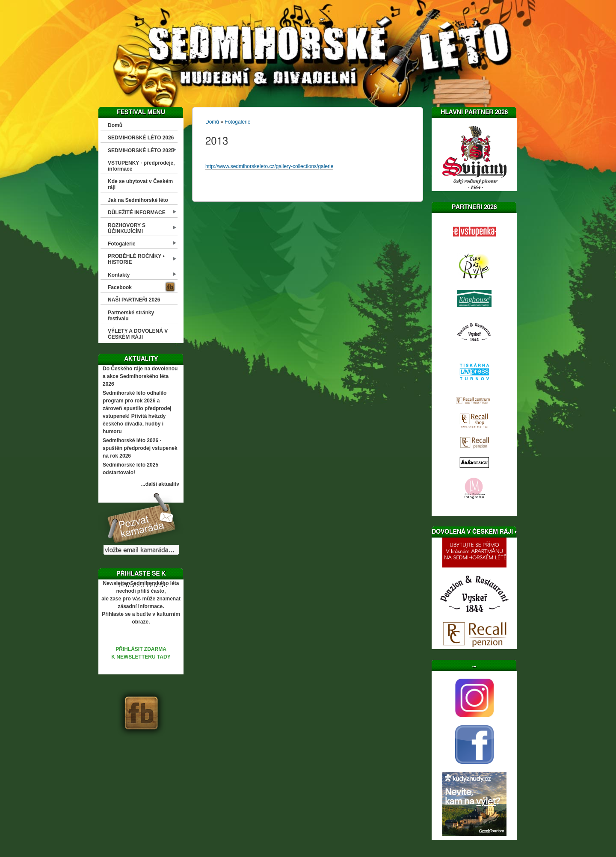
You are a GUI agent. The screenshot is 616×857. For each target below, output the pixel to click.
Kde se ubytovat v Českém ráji (140, 184)
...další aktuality (160, 484)
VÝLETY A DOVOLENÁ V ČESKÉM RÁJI (138, 334)
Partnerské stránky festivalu (131, 316)
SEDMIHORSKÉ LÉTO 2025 (141, 151)
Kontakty (119, 275)
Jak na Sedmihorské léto (138, 200)
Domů (115, 125)
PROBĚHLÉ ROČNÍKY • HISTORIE (136, 259)
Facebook (120, 287)
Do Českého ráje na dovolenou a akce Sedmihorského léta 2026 (140, 376)
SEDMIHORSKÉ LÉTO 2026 (141, 138)
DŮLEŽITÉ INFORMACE (137, 213)
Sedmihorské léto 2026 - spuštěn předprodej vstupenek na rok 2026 (140, 448)
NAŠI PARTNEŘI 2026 (134, 300)
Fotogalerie (122, 244)
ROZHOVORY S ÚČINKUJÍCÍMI (127, 228)
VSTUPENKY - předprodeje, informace (141, 166)
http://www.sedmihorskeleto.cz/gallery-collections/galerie (269, 166)
